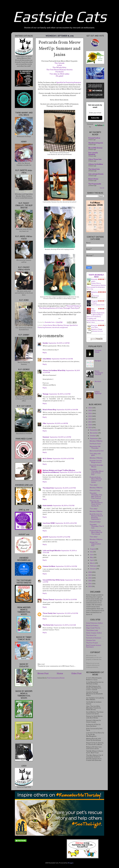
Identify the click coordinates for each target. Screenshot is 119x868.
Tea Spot (98, 361)
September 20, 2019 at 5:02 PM (67, 613)
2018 (90, 572)
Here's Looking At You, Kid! (99, 373)
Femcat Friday (95, 490)
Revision (98, 381)
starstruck (56, 327)
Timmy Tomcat (48, 600)
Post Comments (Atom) (56, 678)
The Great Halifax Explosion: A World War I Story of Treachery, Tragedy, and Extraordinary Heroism (96, 315)
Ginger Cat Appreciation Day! (95, 544)
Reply (45, 353)
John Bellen (47, 359)
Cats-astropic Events (96, 174)
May (92, 557)
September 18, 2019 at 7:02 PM (64, 506)
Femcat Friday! (95, 522)
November (94, 433)
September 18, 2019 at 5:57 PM (63, 459)
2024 (90, 413)
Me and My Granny (95, 148)
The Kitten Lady (92, 630)
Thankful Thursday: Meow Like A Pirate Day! (97, 472)
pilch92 (45, 537)
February (94, 566)
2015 (90, 581)
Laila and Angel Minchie (52, 551)
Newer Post (43, 673)
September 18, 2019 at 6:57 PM (65, 488)
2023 (90, 416)
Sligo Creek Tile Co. (93, 628)
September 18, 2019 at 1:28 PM (59, 343)
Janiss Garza (48, 325)
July (92, 552)
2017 (90, 575)
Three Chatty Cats (49, 613)
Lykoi (60, 65)
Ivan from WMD (49, 523)
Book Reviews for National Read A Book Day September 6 (96, 517)
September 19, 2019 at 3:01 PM (66, 566)
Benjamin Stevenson (98, 331)
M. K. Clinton (47, 459)
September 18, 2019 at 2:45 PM (60, 394)
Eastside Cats (60, 16)
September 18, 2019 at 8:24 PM (66, 523)
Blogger (71, 863)
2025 (90, 411)
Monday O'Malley (96, 441)
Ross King (91, 289)
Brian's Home (93, 179)
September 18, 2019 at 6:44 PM (70, 472)
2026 (90, 408)
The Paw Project (92, 643)
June (92, 555)
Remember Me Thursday (95, 447)
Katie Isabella (48, 506)
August (93, 549)
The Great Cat (91, 635)
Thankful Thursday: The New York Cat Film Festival (96, 496)
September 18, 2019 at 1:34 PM (62, 359)
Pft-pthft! (60, 76)
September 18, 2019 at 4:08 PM (57, 423)
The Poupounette (95, 184)
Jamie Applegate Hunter (99, 305)
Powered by (96, 125)
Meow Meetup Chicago (61, 325)
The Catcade (59, 63)
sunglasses (64, 327)
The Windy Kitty (59, 67)
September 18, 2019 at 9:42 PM (59, 537)
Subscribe (95, 118)
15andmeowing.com (96, 143)
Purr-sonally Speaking (93, 153)
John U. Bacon (91, 322)
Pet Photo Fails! (95, 444)
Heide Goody (96, 296)
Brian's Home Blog (49, 410)
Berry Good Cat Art (97, 451)
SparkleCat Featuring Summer (69, 82)
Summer (46, 437)
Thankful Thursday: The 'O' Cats (97, 526)
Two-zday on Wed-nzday (59, 74)
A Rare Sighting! (98, 393)
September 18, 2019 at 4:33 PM (60, 437)
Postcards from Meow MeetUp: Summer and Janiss (96, 480)
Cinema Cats (91, 640)
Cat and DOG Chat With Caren (54, 580)
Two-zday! (94, 485)
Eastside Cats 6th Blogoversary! (96, 461)
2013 (90, 586)
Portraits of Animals (94, 638)
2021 (90, 422)
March (93, 563)
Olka (44, 423)
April (92, 560)
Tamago (46, 394)
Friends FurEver (94, 138)
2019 (90, 427)
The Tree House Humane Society (60, 70)
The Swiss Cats (48, 625)
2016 (90, 578)
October (93, 436)
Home (60, 673)
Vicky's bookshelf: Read (96, 276)
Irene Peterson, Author (95, 623)
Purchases (60, 72)
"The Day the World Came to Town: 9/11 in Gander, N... (96, 503)
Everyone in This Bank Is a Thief (97, 327)
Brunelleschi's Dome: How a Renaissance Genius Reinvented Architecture (96, 283)
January (93, 569)
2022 (90, 419)
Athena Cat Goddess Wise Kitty (54, 370)
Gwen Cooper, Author (94, 633)
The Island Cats (48, 488)
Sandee (45, 343)
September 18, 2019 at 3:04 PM (67, 410)
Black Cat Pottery (92, 625)
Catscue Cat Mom (49, 566)
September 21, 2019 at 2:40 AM (65, 625)
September (94, 438)
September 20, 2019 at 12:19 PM (66, 600)
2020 (90, 425)
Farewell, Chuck (98, 351)
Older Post (76, 673)
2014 (90, 584)
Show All (102, 188)
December (94, 430)
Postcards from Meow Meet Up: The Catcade (96, 532)
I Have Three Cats (95, 159)
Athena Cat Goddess (96, 164)
